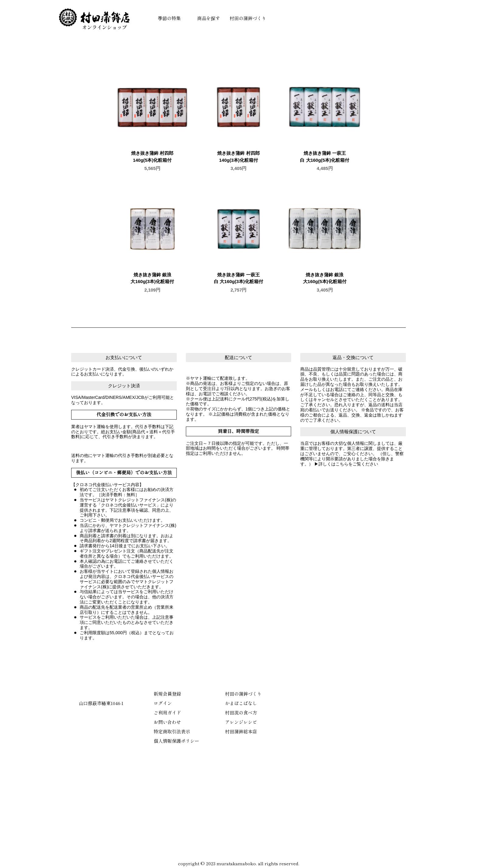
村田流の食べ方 (241, 712)
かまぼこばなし (241, 703)
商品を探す (209, 18)
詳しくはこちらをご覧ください (348, 464)
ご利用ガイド (167, 712)
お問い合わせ (167, 722)
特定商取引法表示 (172, 731)
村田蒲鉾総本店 (241, 731)
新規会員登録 (167, 694)
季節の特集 (169, 18)
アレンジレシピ (241, 722)
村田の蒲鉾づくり (248, 18)
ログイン (163, 703)
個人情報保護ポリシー (176, 741)
